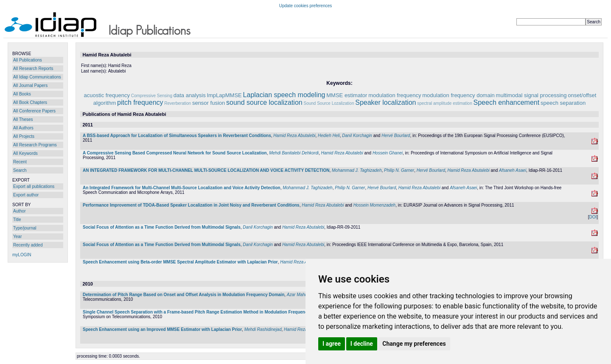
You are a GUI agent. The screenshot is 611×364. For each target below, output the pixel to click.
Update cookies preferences (306, 6)
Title (17, 220)
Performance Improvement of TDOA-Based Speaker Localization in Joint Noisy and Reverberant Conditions (191, 205)
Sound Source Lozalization (329, 103)
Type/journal (25, 228)
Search (20, 170)
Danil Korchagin (357, 136)
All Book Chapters (30, 102)
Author (19, 211)
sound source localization (264, 102)
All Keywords (25, 153)
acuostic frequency (107, 95)
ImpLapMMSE (224, 95)
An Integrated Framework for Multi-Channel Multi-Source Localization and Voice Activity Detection (182, 188)
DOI (593, 217)
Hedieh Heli (329, 136)
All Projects (24, 136)
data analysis (190, 95)
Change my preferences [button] (414, 344)
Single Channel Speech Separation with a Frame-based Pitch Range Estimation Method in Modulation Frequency (196, 312)
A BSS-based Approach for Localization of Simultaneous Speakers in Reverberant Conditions (177, 136)
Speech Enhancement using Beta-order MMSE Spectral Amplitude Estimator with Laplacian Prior (180, 262)
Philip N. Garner (399, 170)
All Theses (23, 119)
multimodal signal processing (531, 95)
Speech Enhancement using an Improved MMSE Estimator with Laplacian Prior (162, 329)
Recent (20, 162)
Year (17, 237)
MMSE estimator (347, 95)
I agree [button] (332, 344)
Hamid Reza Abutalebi (294, 136)
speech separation (563, 103)
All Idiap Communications (37, 77)
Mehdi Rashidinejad (263, 329)
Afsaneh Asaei (513, 170)
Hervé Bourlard (396, 136)
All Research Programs (35, 145)
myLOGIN (22, 255)
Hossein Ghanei (388, 153)
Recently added (28, 245)
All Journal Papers (30, 85)
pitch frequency (140, 102)
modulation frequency (395, 95)
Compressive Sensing (152, 96)
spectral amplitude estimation (445, 103)
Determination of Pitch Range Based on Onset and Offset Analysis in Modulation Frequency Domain (184, 295)
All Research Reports (33, 69)
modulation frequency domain (458, 95)
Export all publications (34, 186)
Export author (26, 195)
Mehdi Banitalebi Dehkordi (294, 153)
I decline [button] (362, 344)
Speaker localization (385, 102)
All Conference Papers (34, 111)
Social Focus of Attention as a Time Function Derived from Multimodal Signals (162, 227)
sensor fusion (209, 103)
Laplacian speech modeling (284, 95)
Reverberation (178, 103)
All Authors (23, 128)
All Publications (28, 60)
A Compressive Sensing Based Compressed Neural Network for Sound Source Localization (175, 153)
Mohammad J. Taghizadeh (357, 170)
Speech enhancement (507, 102)
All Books (22, 94)
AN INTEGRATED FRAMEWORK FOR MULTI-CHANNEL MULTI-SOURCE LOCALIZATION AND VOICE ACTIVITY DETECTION (206, 170)
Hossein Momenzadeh (375, 205)
